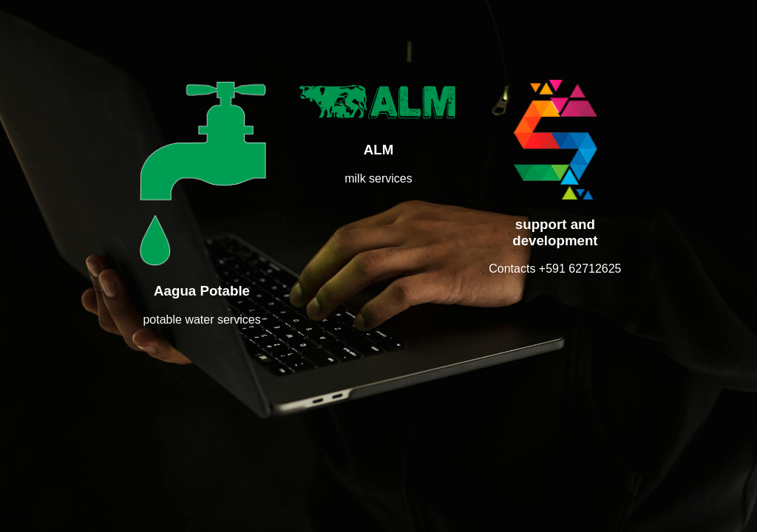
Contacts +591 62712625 (555, 269)
